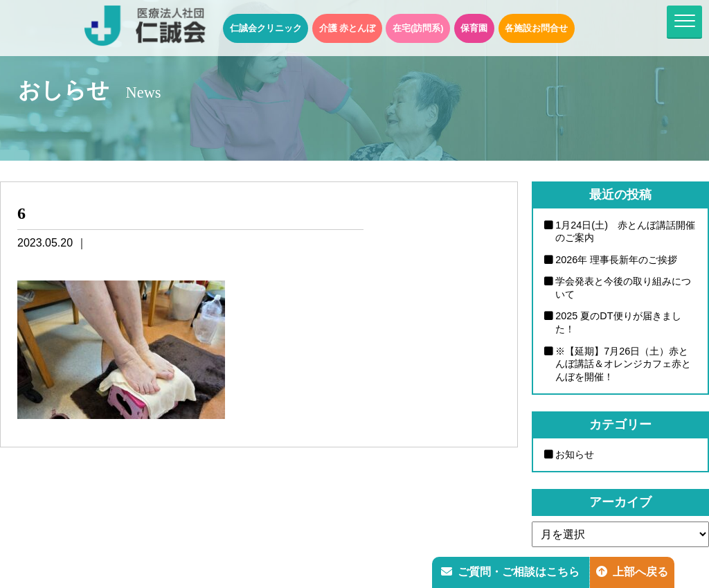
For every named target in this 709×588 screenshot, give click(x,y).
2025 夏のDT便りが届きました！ (618, 322)
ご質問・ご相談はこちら (510, 572)
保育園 (474, 28)
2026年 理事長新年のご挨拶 (616, 260)
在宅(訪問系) (418, 28)
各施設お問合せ (536, 28)
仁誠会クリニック (266, 28)
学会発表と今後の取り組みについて (623, 288)
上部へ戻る (632, 572)
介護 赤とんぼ (348, 28)
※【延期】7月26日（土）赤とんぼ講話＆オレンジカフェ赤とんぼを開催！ (623, 364)
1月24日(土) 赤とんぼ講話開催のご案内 (625, 232)
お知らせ (575, 454)
